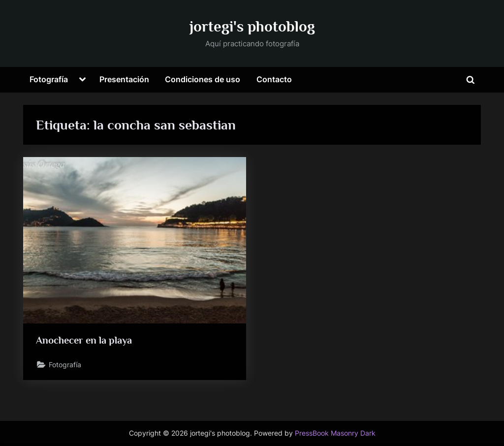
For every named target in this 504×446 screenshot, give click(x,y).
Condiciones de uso (203, 79)
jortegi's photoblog (252, 26)
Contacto (274, 79)
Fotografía (49, 79)
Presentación (124, 79)
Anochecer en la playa (84, 340)
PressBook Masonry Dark (335, 433)
